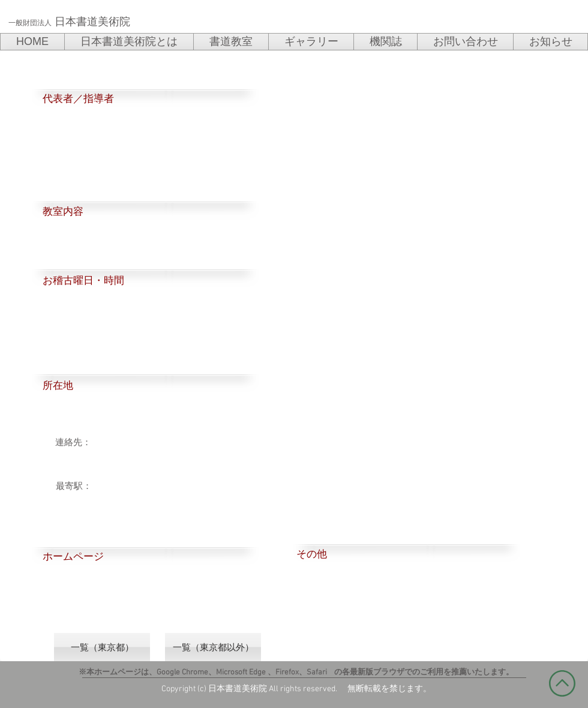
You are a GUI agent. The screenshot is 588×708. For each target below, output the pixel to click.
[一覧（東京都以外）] (213, 647)
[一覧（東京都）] (102, 647)
